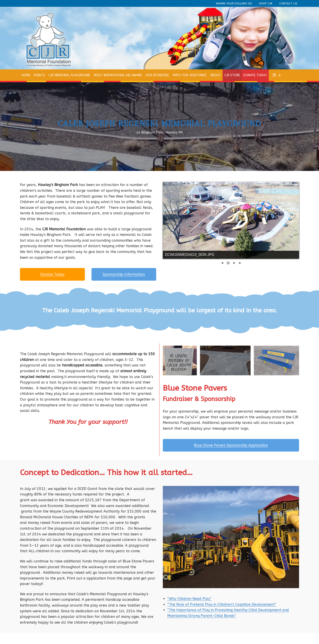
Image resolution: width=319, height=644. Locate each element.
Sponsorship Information (124, 274)
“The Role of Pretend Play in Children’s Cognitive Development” (222, 604)
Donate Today (52, 274)
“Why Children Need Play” (189, 599)
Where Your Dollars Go (234, 3)
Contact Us (288, 3)
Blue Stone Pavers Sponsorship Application (231, 445)
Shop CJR (266, 3)
